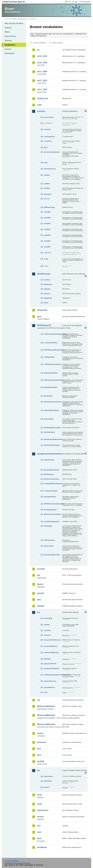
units (46, 692)
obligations (48, 298)
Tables (7, 32)
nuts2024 (47, 247)
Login (69, 2)
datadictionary (44, 274)
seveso (40, 817)
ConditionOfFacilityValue (53, 484)
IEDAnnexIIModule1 (46, 706)
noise (40, 804)
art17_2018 (42, 89)
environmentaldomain (52, 152)
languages (48, 194)
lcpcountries (48, 776)
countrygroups (49, 137)
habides (41, 606)
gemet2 (40, 593)
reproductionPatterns (52, 668)
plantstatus (48, 781)
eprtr (39, 316)
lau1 (39, 749)
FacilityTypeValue (50, 510)
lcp (38, 770)
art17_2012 (42, 81)
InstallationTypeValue (52, 521)
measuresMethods (50, 646)
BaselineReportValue (51, 470)
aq (38, 50)
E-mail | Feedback (12, 861)
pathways (47, 659)
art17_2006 (42, 72)
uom (39, 832)
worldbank (42, 847)
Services (8, 49)
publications (43, 810)
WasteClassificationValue (53, 439)
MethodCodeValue (50, 387)
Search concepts (57, 43)
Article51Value (49, 460)
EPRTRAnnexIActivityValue (53, 504)
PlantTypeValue (49, 540)
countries (47, 129)
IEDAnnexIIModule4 (46, 724)
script (46, 259)
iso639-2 (47, 175)
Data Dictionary (23, 19)
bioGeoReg (48, 618)
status (46, 303)
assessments (49, 117)
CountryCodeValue (51, 343)
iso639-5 (47, 188)
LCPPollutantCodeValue (53, 364)
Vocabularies (10, 45)
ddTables (47, 289)
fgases (40, 584)
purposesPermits (50, 664)
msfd (39, 795)
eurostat (41, 569)
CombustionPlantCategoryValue (53, 334)
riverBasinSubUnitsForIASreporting (53, 675)
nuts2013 (47, 229)
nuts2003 (47, 212)
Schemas (8, 40)
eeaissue (47, 294)
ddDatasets (48, 284)
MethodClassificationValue (53, 380)
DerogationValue (50, 497)
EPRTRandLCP (44, 325)
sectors (46, 787)
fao (39, 575)
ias (38, 612)
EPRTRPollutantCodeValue (53, 350)
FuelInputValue (49, 357)
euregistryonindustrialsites (49, 454)
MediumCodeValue (51, 373)
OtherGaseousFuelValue (53, 402)
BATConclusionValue (51, 479)
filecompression (50, 169)
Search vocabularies (40, 43)
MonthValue (48, 396)
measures (47, 635)
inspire (40, 733)
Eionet (14, 19)
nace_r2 (47, 199)
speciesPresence (50, 681)
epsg (46, 162)
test (39, 826)
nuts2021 (47, 241)
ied (38, 700)
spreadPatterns (49, 687)
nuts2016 (47, 235)
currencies (48, 141)
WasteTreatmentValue (52, 445)
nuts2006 (47, 218)
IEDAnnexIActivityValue (52, 514)
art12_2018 (42, 63)
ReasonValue (49, 419)
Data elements (10, 36)
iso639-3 (47, 184)
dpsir (46, 147)
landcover (42, 742)
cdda (39, 105)
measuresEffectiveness (52, 640)
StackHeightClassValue (52, 428)
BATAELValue (49, 474)
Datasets (8, 28)
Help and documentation (14, 23)
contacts (47, 280)
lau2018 (41, 761)
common (41, 111)
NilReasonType (49, 207)
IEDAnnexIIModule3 (46, 715)
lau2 (39, 755)
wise (39, 838)
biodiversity (43, 98)
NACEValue (48, 526)
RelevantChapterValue (52, 555)
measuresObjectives (51, 652)
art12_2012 (42, 56)
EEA (14, 2)
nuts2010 (47, 224)
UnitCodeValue (49, 432)
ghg (39, 600)
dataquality (42, 310)
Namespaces (10, 53)
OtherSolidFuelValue (51, 410)
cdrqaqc (47, 625)
